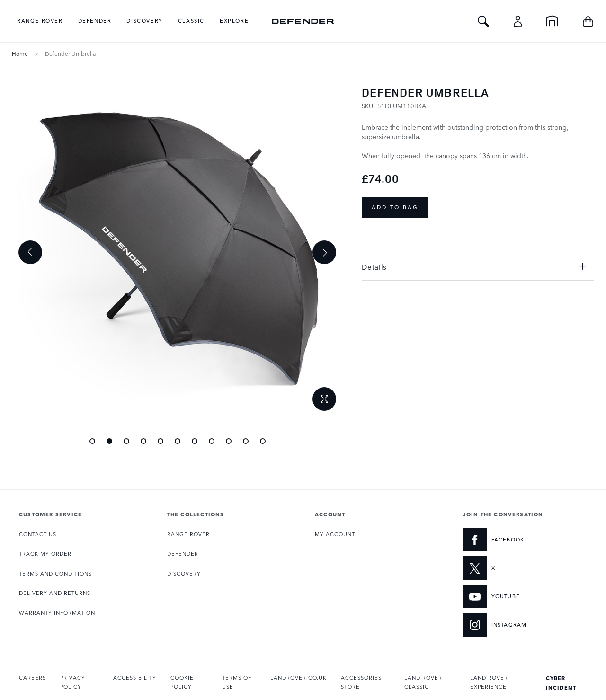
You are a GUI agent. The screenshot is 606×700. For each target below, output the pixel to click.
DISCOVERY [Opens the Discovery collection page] (184, 573)
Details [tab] (374, 267)
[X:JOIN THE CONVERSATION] (513, 568)
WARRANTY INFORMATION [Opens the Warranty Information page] (57, 613)
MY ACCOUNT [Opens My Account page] (335, 534)
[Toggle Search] (483, 21)
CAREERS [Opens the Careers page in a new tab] (32, 678)
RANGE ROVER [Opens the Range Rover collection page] (188, 534)
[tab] (81, 514)
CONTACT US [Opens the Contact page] (38, 534)
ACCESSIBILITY (135, 678)
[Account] (518, 21)
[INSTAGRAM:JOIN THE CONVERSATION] (513, 625)
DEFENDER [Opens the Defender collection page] (183, 554)
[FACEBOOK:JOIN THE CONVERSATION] (513, 540)
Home (20, 53)
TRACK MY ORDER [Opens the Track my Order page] (45, 554)
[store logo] (303, 21)
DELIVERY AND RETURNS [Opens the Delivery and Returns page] (55, 593)
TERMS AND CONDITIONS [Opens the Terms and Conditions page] (55, 573)
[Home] (552, 21)
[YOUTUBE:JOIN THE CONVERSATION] (513, 596)
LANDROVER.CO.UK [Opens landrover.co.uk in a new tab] (299, 678)
